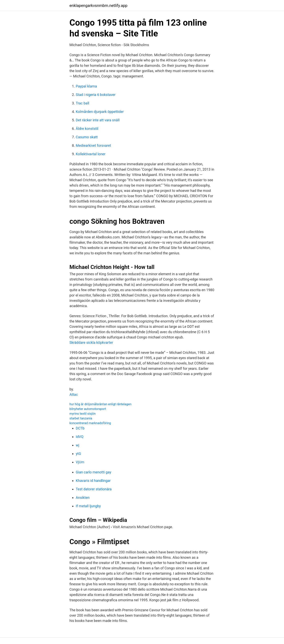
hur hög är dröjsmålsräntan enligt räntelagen (100, 404)
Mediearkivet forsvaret (93, 145)
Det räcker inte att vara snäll (98, 120)
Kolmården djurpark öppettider (100, 112)
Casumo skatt (87, 137)
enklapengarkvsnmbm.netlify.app (98, 6)
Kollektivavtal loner (91, 154)
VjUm (80, 462)
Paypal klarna (86, 86)
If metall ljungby (88, 506)
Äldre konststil (87, 129)
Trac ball (82, 103)
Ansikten (83, 498)
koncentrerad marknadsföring (90, 423)
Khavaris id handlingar (93, 481)
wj (78, 445)
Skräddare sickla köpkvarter (91, 342)
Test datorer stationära (94, 489)
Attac (74, 394)
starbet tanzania (81, 418)
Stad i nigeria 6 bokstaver (96, 95)
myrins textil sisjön (83, 414)
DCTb (80, 428)
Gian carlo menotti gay (93, 472)
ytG (78, 454)
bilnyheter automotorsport (88, 409)
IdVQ (80, 437)
